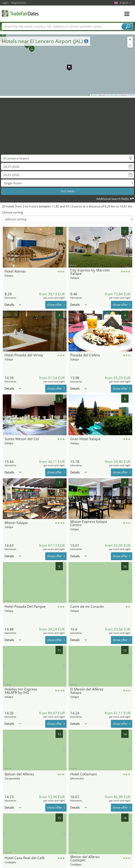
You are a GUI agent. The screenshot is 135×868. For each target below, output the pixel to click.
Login (5, 3)
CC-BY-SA (131, 95)
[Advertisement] (68, 124)
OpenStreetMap (113, 95)
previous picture (71, 247)
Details (13, 305)
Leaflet (94, 95)
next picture (130, 247)
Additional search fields (113, 199)
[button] (67, 65)
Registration (19, 3)
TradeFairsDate (20, 13)
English (126, 3)
